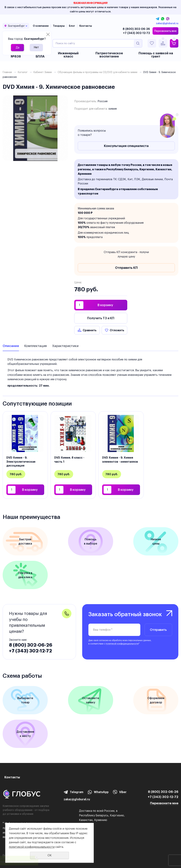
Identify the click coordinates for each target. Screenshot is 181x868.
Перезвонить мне (165, 31)
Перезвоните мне (164, 803)
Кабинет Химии (43, 72)
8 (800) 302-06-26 (136, 29)
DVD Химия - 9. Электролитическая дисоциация (21, 462)
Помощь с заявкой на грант (156, 55)
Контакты (86, 26)
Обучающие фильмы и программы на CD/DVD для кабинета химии (97, 72)
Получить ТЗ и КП (101, 318)
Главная (7, 72)
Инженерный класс (68, 55)
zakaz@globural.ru (167, 23)
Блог (72, 26)
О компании (41, 26)
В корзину (105, 305)
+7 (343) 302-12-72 (136, 33)
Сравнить (90, 330)
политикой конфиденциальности (122, 644)
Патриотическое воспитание (109, 55)
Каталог (23, 72)
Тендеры (59, 26)
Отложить (117, 330)
